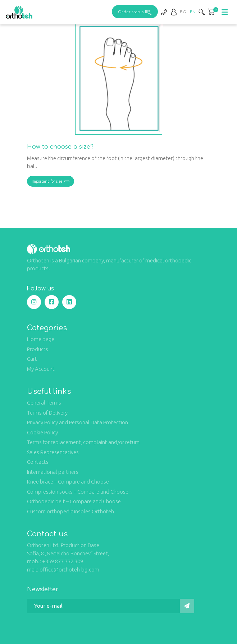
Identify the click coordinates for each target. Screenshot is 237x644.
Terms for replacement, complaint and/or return (83, 442)
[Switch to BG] (183, 12)
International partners (53, 472)
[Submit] (187, 606)
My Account (41, 369)
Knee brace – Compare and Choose (68, 482)
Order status (135, 12)
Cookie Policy (42, 432)
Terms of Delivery (47, 413)
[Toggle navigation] (225, 12)
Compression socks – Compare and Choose (78, 492)
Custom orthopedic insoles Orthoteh (70, 511)
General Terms (44, 403)
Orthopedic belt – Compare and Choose (74, 501)
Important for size (51, 181)
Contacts (38, 462)
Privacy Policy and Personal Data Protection (78, 422)
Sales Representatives (53, 452)
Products (38, 349)
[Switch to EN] (193, 12)
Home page (41, 339)
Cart (32, 359)
